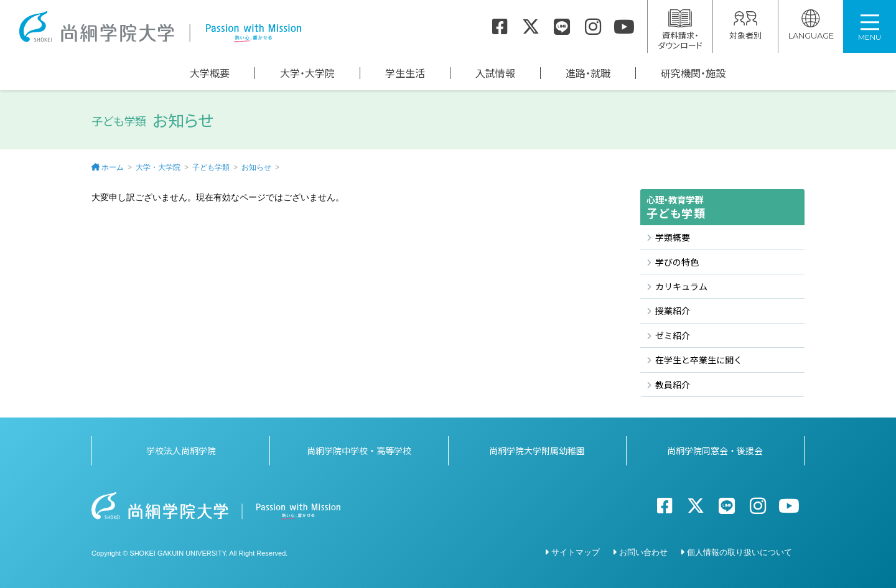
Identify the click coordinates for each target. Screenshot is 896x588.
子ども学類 (211, 167)
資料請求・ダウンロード (680, 30)
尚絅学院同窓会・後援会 (715, 449)
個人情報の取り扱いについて (740, 550)
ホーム (113, 167)
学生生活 (405, 73)
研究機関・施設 (693, 73)
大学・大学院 (307, 73)
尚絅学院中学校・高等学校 (359, 449)
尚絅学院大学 (160, 27)
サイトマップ (576, 550)
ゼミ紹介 (673, 335)
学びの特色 (677, 262)
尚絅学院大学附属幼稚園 (537, 449)
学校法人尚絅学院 (181, 449)
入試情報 (495, 73)
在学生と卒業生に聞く (699, 360)
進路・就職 (588, 73)
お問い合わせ (643, 550)
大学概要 (210, 73)
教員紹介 (673, 385)
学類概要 (673, 237)
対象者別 (745, 25)
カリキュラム (681, 286)
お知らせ (256, 167)
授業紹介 (673, 310)
